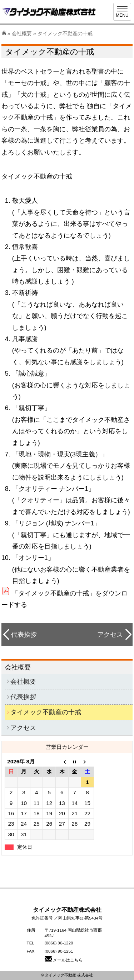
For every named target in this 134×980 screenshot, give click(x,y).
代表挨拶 (24, 635)
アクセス (110, 635)
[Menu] (122, 12)
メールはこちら (64, 960)
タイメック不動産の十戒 (46, 712)
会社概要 (22, 33)
